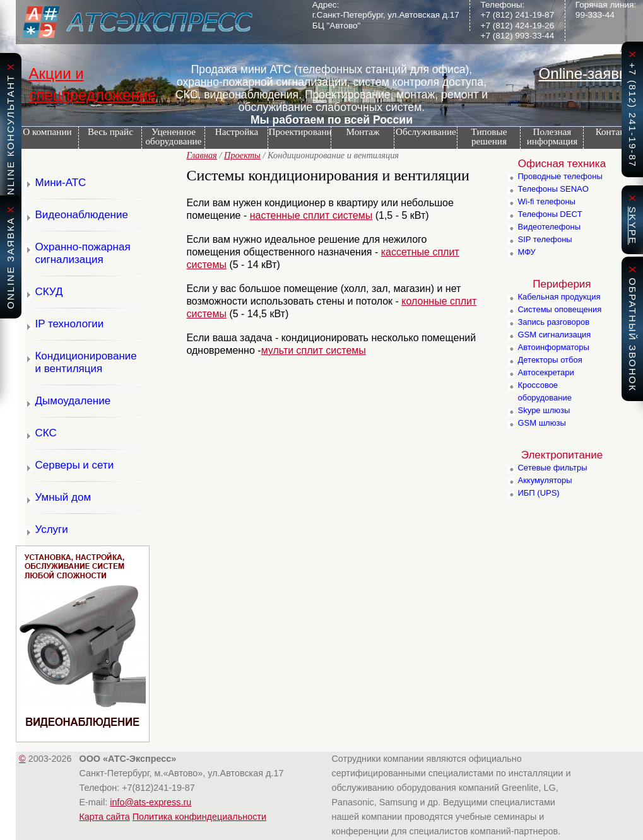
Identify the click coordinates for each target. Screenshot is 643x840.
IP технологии (69, 324)
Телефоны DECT (550, 214)
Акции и (56, 73)
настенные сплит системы (311, 215)
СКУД (49, 292)
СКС (45, 433)
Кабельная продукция (559, 297)
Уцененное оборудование (173, 136)
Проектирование (299, 131)
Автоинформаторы (553, 347)
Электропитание (562, 455)
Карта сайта (104, 817)
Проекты (242, 155)
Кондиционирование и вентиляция (86, 362)
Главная (201, 155)
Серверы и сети (74, 465)
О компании (44, 131)
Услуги (51, 529)
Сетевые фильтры (552, 468)
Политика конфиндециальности (199, 817)
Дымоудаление (73, 401)
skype (633, 225)
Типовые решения (489, 136)
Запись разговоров (553, 322)
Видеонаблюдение (81, 215)
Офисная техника (562, 164)
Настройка (237, 131)
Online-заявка (587, 73)
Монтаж (363, 131)
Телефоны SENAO (553, 189)
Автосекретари (546, 372)
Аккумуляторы (545, 480)
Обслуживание (426, 131)
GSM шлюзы (541, 423)
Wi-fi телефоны (546, 201)
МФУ (526, 252)
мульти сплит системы (314, 350)
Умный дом (63, 497)
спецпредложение (92, 95)
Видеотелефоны (549, 227)
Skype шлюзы (544, 410)
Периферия (562, 284)
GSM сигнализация (554, 335)
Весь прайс (110, 131)
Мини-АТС (60, 183)
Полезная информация (549, 136)
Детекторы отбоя (550, 360)
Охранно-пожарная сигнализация (82, 253)
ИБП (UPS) (538, 493)
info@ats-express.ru (150, 802)
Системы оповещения (559, 309)
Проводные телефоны (560, 176)
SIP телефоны (545, 239)
